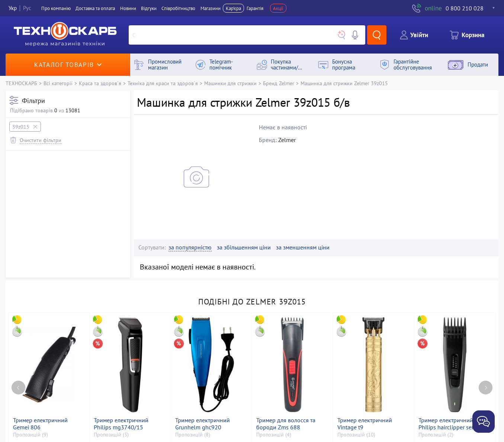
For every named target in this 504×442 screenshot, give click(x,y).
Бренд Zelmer (279, 83)
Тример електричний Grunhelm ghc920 (203, 424)
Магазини (211, 8)
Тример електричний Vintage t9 (365, 424)
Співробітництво (178, 8)
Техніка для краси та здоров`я (163, 83)
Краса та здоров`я (100, 83)
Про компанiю (56, 8)
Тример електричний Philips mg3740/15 (121, 424)
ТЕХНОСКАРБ (21, 83)
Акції (278, 8)
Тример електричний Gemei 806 (40, 424)
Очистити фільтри (41, 140)
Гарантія (255, 8)
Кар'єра (233, 8)
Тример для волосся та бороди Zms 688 (286, 424)
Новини (128, 8)
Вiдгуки (149, 8)
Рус (27, 8)
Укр (13, 8)
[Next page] (486, 388)
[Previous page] (18, 388)
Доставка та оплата (95, 8)
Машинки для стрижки (230, 83)
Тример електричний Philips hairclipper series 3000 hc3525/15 (450, 424)
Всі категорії (58, 83)
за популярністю (190, 247)
